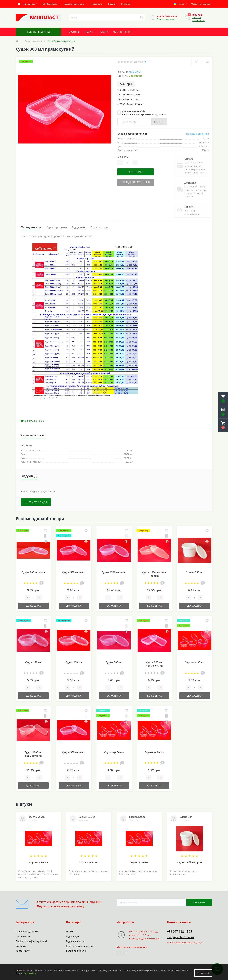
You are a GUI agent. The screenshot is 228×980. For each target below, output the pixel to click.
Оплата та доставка (74, 4)
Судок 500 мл (114, 662)
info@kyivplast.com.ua (180, 937)
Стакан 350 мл (195, 572)
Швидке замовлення (138, 182)
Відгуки (112, 4)
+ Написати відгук (36, 502)
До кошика (138, 172)
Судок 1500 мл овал (114, 572)
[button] (223, 425)
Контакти (126, 4)
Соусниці (74, 32)
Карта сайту (23, 951)
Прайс (90, 32)
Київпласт (135, 72)
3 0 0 (41, 421)
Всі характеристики (198, 134)
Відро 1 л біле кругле (190, 862)
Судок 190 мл (74, 662)
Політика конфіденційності (31, 941)
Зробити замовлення (199, 19)
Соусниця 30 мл (195, 662)
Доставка (189, 183)
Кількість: (123, 157)
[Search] (142, 18)
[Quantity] (127, 162)
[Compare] (207, 62)
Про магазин (96, 4)
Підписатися (199, 902)
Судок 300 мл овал (74, 752)
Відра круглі (73, 936)
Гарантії (188, 207)
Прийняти (203, 973)
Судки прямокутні (33, 41)
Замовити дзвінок (166, 19)
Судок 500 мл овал (74, 572)
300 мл (28, 421)
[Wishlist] (196, 62)
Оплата (188, 159)
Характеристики (56, 227)
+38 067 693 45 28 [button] (180, 932)
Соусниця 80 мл (154, 752)
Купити (159, 122)
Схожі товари (99, 227)
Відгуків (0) (79, 227)
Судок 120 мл (33, 662)
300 (35, 421)
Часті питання (122, 32)
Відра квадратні (75, 941)
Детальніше (30, 975)
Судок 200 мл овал (33, 572)
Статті (104, 32)
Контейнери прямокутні (80, 946)
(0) (145, 62)
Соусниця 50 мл (114, 752)
